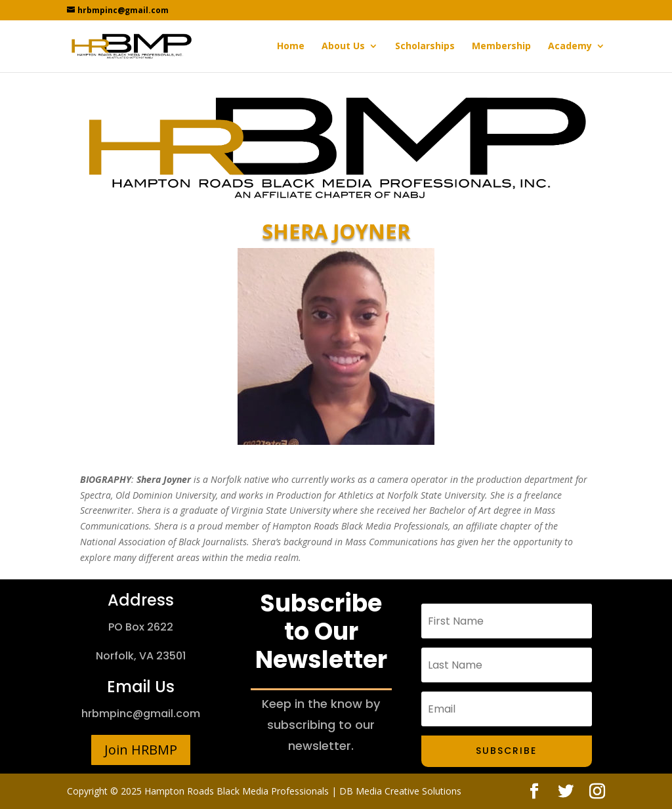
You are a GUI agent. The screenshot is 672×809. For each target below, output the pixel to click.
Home (291, 47)
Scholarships (425, 47)
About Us (343, 47)
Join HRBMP (141, 750)
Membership (501, 47)
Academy (570, 47)
